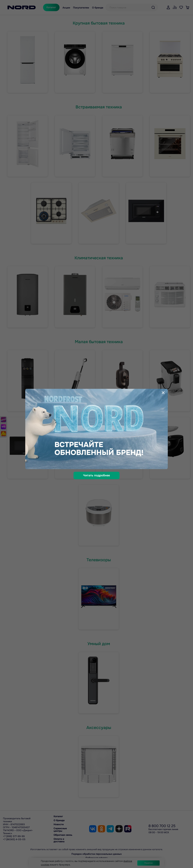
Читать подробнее (96, 475)
